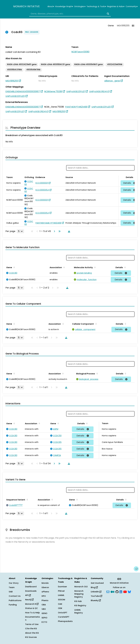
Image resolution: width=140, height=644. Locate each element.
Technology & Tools (96, 7)
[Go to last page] (59, 231)
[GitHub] (117, 592)
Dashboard (31, 587)
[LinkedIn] (121, 592)
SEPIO (44, 618)
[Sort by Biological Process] (97, 373)
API (28, 595)
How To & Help (32, 613)
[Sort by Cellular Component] (95, 324)
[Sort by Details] (125, 267)
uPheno (45, 592)
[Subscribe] (108, 592)
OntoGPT (63, 613)
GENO (44, 613)
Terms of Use (32, 624)
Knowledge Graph (64, 7)
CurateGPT (64, 617)
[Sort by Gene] (14, 267)
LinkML (61, 595)
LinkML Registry (79, 611)
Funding (13, 605)
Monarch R (32, 604)
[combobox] (70, 14)
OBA (44, 605)
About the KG (32, 633)
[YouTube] (125, 592)
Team (12, 587)
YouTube (96, 596)
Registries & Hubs (116, 7)
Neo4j (29, 600)
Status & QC (32, 608)
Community (132, 7)
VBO (44, 609)
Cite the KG (31, 629)
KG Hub (78, 601)
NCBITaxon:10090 (80, 52)
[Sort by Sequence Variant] (27, 499)
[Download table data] (68, 231)
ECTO (44, 622)
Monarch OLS (81, 587)
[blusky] (129, 592)
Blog (94, 587)
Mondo (45, 583)
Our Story (14, 583)
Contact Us (15, 596)
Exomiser (62, 587)
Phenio (45, 600)
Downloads (31, 591)
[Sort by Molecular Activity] (94, 267)
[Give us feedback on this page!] (136, 569)
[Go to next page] (54, 231)
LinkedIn (96, 592)
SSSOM (62, 600)
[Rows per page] (20, 231)
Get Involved (97, 583)
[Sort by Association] (64, 267)
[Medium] (113, 592)
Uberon (45, 587)
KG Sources (31, 637)
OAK (60, 604)
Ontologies (80, 7)
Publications (15, 600)
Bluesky (96, 600)
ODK (60, 608)
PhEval (61, 591)
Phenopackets (65, 621)
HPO (44, 596)
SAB (11, 592)
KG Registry (80, 605)
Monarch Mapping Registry (79, 594)
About (51, 7)
